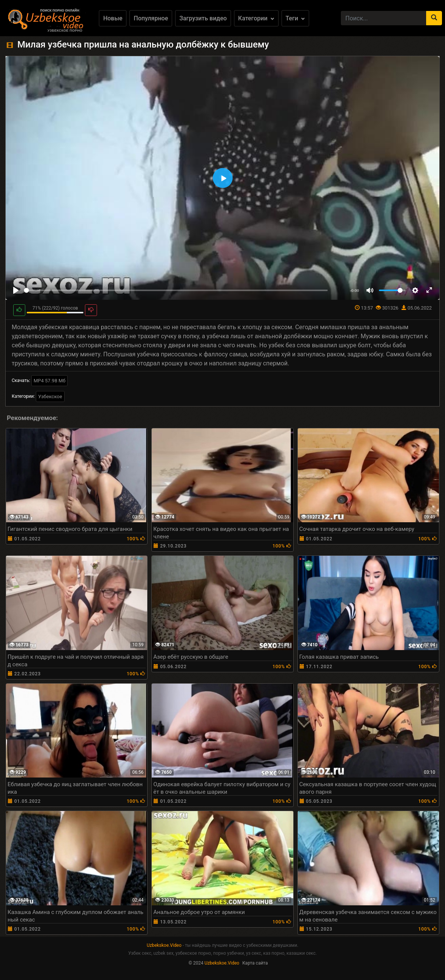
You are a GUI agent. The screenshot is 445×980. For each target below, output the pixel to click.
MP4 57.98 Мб (50, 381)
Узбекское (50, 396)
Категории (256, 18)
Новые (113, 18)
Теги (295, 18)
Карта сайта (255, 963)
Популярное (151, 18)
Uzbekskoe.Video (164, 945)
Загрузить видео (203, 18)
